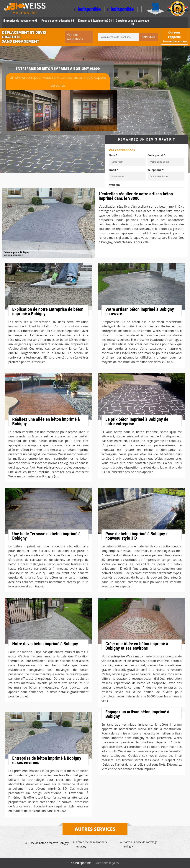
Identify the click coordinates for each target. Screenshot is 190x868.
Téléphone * (156, 170)
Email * (113, 170)
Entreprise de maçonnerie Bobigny (92, 844)
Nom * (113, 155)
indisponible (87, 10)
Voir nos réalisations (75, 37)
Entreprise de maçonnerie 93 (20, 21)
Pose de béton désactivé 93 (58, 21)
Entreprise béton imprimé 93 (95, 21)
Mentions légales (107, 863)
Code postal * (156, 155)
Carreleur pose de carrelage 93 (132, 22)
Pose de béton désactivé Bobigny (49, 843)
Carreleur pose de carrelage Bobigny (141, 844)
